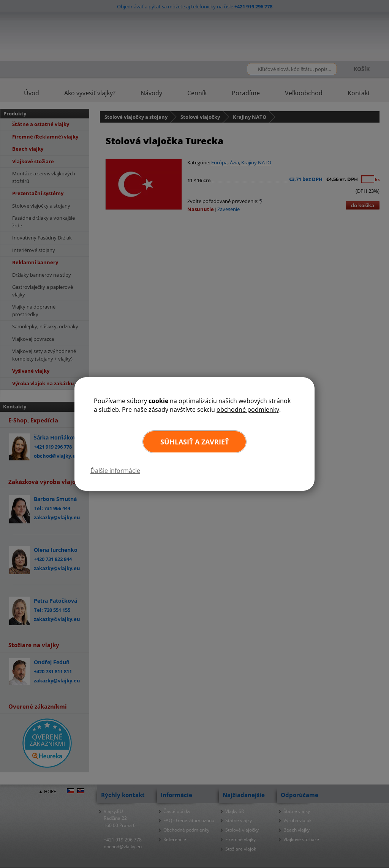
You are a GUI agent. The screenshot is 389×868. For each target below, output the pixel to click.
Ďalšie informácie (115, 471)
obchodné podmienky (248, 410)
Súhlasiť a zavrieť (194, 442)
